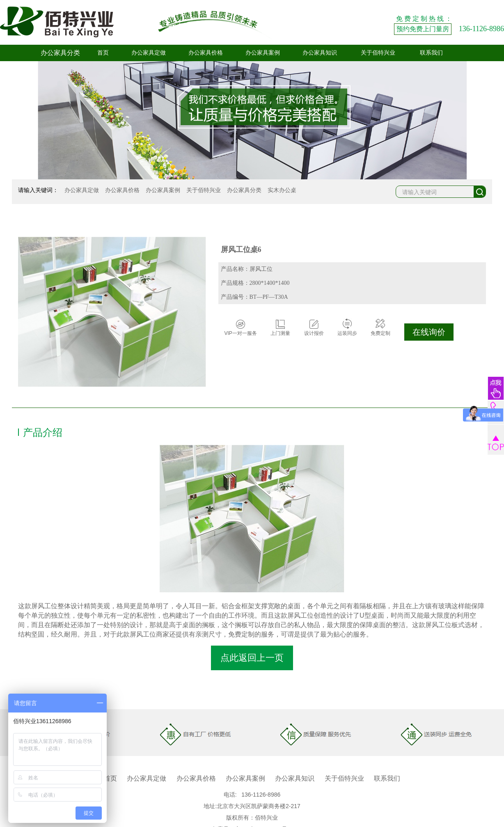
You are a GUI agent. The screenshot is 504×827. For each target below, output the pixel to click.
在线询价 (429, 332)
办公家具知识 (320, 53)
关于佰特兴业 (378, 53)
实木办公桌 (282, 190)
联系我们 (431, 53)
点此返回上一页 (252, 658)
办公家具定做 (149, 53)
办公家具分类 (244, 190)
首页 (103, 53)
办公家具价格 (206, 53)
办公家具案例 (263, 53)
